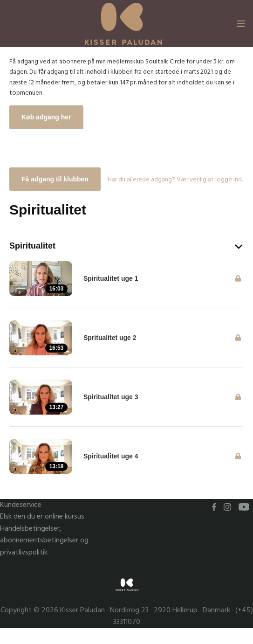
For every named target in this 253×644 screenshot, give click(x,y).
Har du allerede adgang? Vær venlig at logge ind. (175, 180)
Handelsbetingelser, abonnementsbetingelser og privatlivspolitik (44, 540)
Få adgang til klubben (55, 179)
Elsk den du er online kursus (42, 516)
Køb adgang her (46, 117)
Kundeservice (21, 505)
